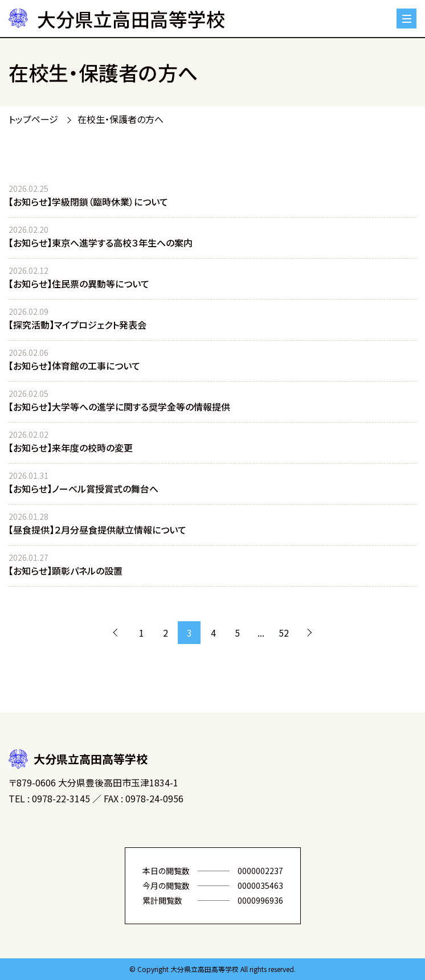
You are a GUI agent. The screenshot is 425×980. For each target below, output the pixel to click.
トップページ (33, 119)
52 (284, 633)
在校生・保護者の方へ (120, 119)
